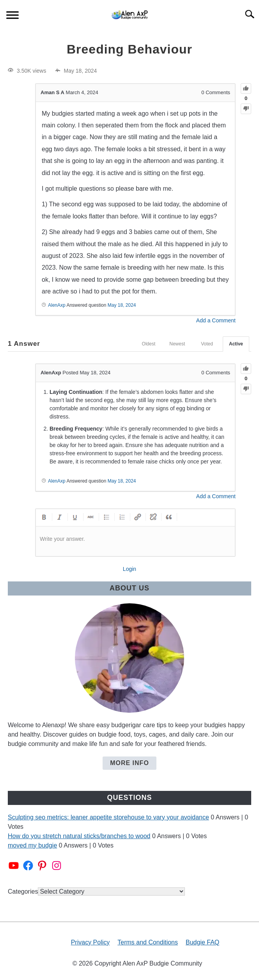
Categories (23, 891)
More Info (129, 763)
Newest (177, 344)
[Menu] (12, 16)
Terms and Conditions (148, 942)
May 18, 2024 (122, 305)
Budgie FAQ (202, 942)
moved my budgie (32, 845)
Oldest (149, 344)
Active (236, 344)
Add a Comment (216, 320)
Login (129, 569)
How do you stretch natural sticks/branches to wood (79, 836)
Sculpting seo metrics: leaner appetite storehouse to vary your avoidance (108, 817)
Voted (207, 344)
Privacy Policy (90, 942)
